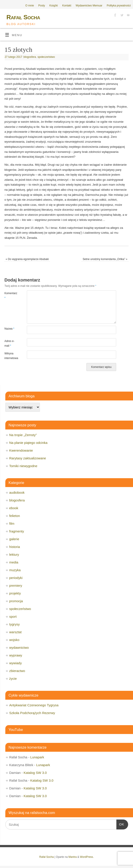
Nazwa (9, 329)
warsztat (16, 632)
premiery (16, 585)
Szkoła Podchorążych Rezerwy (32, 713)
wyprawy (16, 655)
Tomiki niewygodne (23, 466)
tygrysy (15, 624)
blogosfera (30, 57)
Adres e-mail (9, 343)
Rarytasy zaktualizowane (28, 458)
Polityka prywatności (119, 6)
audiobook (17, 492)
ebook (14, 508)
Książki (54, 6)
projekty (15, 593)
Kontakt (67, 6)
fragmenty (17, 531)
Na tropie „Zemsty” (23, 435)
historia (15, 547)
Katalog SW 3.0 (35, 773)
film (12, 523)
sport (13, 617)
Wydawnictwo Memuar (89, 6)
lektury (14, 554)
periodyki (16, 578)
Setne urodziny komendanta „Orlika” (105, 259)
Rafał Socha (23, 17)
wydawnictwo (19, 648)
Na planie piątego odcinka (28, 443)
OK (120, 824)
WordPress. (87, 857)
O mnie (30, 6)
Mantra (73, 857)
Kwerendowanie (21, 450)
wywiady (16, 663)
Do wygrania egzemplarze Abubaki (27, 259)
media (14, 562)
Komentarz (10, 295)
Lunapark (37, 757)
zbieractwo (17, 671)
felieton (15, 516)
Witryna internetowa (10, 356)
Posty (42, 6)
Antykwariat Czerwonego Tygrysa (34, 705)
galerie (14, 539)
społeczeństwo (46, 57)
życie (13, 679)
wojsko (14, 640)
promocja (16, 601)
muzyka (15, 570)
